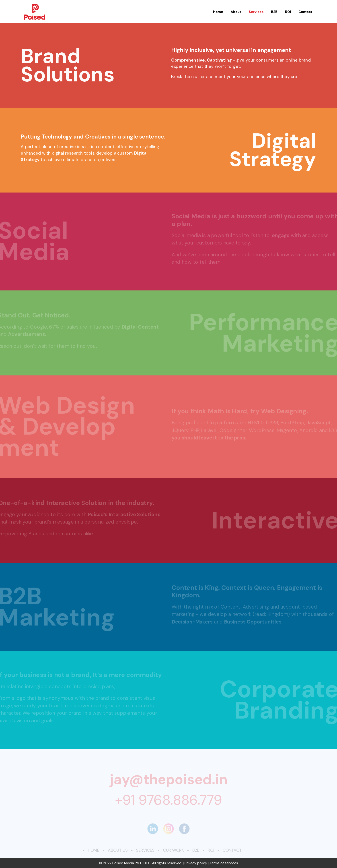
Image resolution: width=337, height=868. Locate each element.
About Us (117, 850)
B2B (274, 12)
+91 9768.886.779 (168, 800)
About (236, 12)
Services (256, 12)
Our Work (173, 850)
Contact (305, 12)
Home (218, 12)
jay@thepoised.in (168, 779)
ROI (288, 12)
